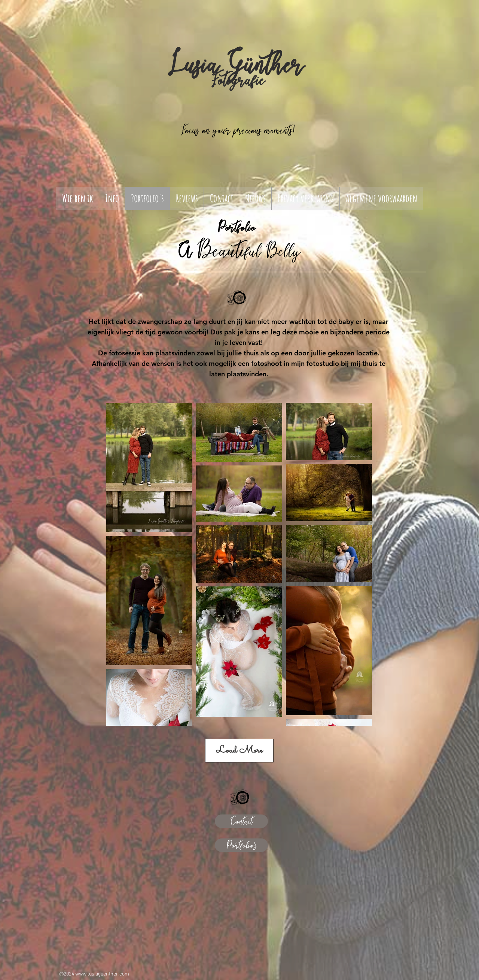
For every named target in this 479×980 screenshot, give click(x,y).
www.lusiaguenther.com (102, 974)
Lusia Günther (235, 64)
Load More (239, 751)
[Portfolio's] (241, 845)
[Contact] (241, 821)
